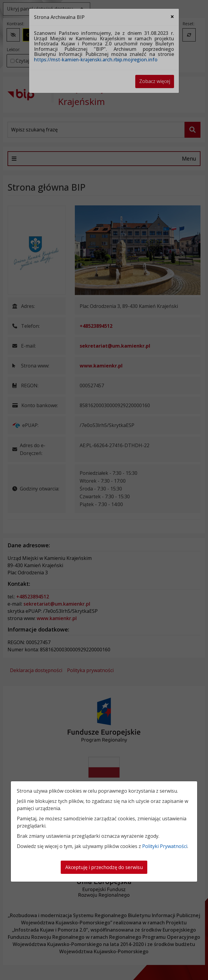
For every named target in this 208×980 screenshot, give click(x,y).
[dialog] (104, 490)
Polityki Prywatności (165, 846)
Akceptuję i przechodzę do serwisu (104, 867)
